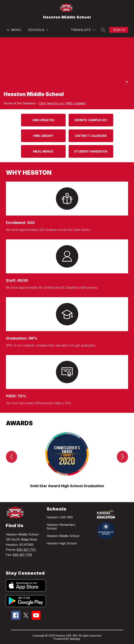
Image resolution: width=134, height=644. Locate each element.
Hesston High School (62, 543)
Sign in (119, 30)
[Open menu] (14, 30)
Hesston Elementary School (61, 527)
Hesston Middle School (63, 536)
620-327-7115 (22, 555)
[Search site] (103, 30)
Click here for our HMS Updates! (62, 103)
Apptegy (75, 639)
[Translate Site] (83, 30)
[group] (67, 460)
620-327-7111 (26, 550)
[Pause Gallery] (127, 82)
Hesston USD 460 (60, 517)
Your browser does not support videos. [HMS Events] (67, 62)
